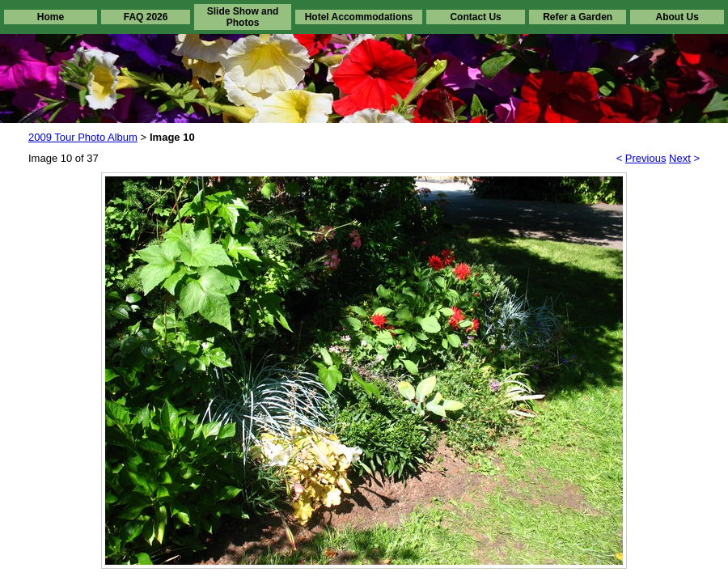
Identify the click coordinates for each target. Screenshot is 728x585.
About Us (677, 17)
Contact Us (475, 17)
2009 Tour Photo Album (83, 137)
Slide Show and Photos (243, 17)
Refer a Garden (578, 17)
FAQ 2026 (146, 17)
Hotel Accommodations (359, 17)
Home (51, 17)
